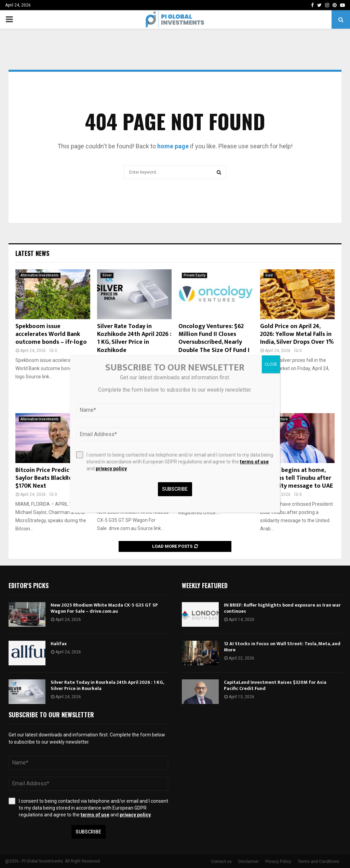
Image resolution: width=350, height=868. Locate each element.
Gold (269, 275)
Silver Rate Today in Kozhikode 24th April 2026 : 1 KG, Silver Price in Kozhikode (134, 338)
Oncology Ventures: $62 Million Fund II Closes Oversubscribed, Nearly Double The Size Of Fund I (214, 338)
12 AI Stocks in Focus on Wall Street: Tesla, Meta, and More (282, 647)
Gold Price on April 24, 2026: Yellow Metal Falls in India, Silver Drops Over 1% (297, 334)
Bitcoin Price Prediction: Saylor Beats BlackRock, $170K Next (49, 478)
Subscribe (88, 832)
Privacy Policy (278, 862)
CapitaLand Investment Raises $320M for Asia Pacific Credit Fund (275, 685)
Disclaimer (248, 862)
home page (173, 146)
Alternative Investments (40, 275)
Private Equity (194, 275)
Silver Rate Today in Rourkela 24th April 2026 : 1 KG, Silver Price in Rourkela (107, 685)
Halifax (59, 644)
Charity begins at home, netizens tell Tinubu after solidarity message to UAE (297, 478)
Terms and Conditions (319, 862)
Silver (107, 275)
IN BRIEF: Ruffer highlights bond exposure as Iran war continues (282, 608)
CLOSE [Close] (271, 364)
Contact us (221, 862)
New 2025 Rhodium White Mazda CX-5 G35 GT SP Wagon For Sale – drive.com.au (104, 608)
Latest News (32, 253)
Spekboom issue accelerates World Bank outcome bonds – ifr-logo (51, 334)
